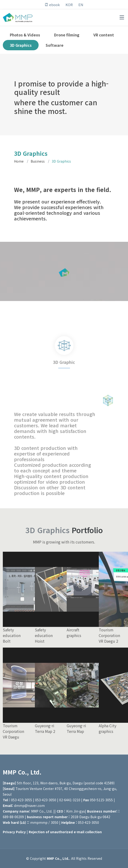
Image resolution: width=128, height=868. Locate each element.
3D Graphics (21, 45)
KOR (69, 5)
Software (55, 45)
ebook (52, 5)
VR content (104, 35)
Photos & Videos (25, 35)
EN (81, 5)
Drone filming (67, 35)
